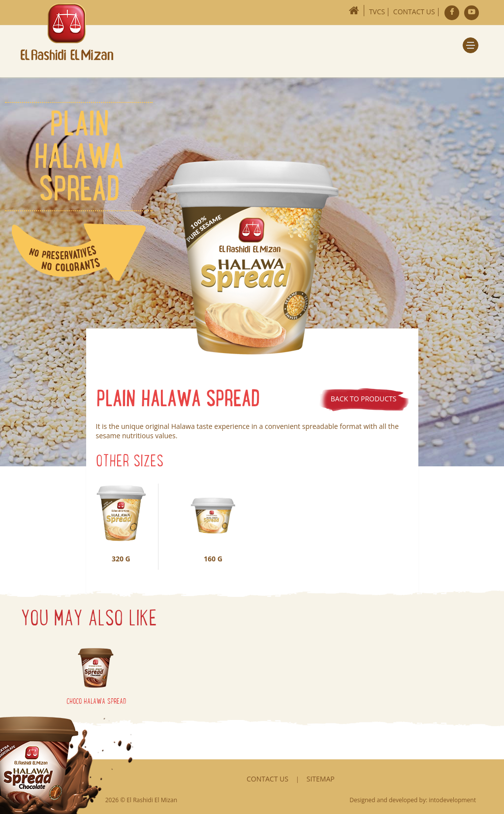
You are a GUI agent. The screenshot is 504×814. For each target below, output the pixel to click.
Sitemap (321, 779)
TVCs (377, 12)
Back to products (364, 399)
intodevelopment (452, 800)
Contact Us (414, 12)
